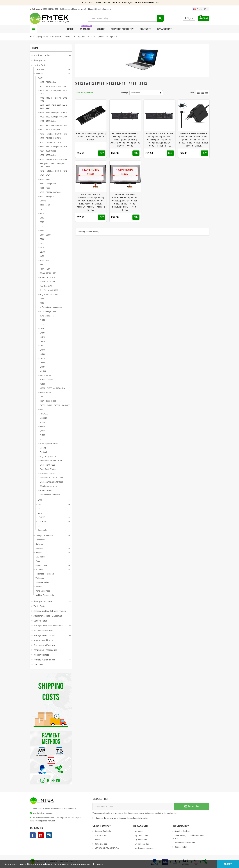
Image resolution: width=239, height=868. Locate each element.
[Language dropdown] (201, 9)
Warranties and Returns (185, 843)
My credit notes (141, 835)
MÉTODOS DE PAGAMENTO (107, 848)
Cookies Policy (181, 847)
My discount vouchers (144, 848)
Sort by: (124, 93)
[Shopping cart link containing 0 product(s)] (204, 18)
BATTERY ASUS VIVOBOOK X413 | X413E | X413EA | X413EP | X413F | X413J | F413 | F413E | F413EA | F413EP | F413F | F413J (160, 140)
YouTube (41, 835)
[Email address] (133, 806)
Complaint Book (101, 844)
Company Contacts (103, 831)
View (192, 93)
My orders (139, 831)
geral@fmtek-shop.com (99, 9)
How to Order (100, 835)
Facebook (33, 835)
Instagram (49, 835)
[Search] (126, 18)
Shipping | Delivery (182, 831)
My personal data (142, 844)
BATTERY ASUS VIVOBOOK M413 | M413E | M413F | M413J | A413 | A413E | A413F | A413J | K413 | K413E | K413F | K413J (125, 140)
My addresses (141, 840)
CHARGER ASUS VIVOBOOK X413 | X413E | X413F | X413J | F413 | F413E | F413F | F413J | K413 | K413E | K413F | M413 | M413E (194, 140)
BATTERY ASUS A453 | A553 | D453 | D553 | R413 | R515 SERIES (91, 137)
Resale (97, 840)
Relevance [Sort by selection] (136, 93)
